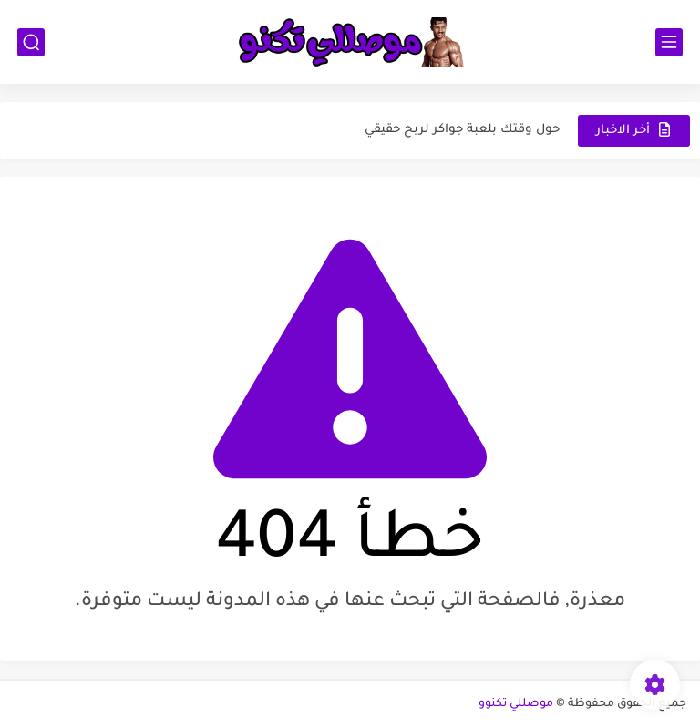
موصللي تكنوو (516, 704)
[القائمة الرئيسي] (669, 42)
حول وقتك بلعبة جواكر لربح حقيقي (462, 130)
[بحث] (31, 42)
